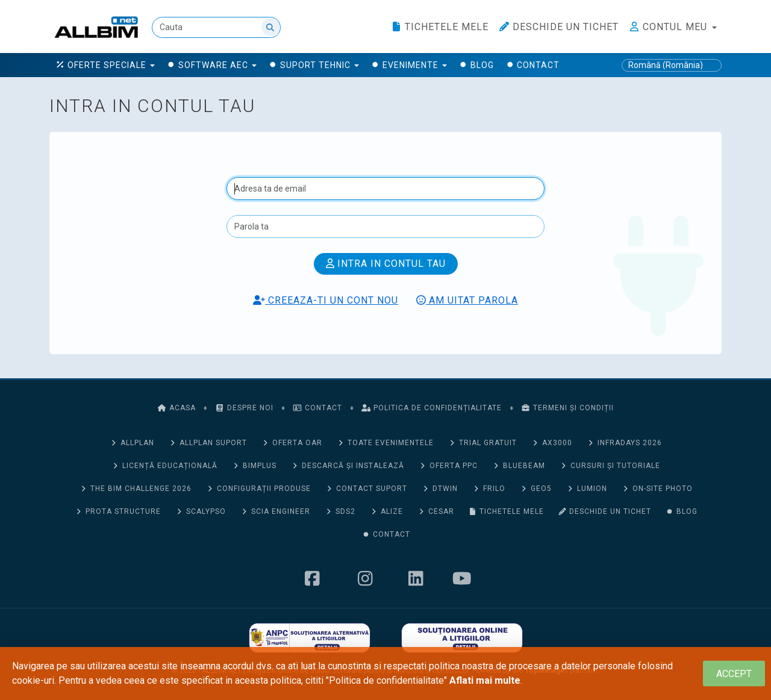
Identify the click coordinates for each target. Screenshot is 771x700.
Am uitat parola (467, 300)
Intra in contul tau (386, 264)
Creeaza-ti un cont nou (326, 300)
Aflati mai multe (485, 680)
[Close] (734, 674)
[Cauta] (216, 27)
